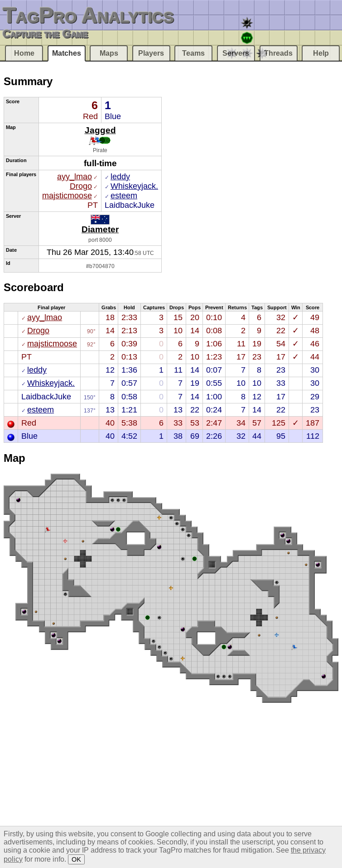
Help (321, 53)
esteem (124, 196)
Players (151, 53)
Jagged (100, 130)
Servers (236, 53)
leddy (120, 177)
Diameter (100, 229)
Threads (278, 53)
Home (24, 53)
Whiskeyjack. (134, 186)
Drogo (81, 186)
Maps (109, 53)
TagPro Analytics (88, 15)
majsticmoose (67, 196)
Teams (193, 53)
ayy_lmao (75, 177)
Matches (67, 53)
